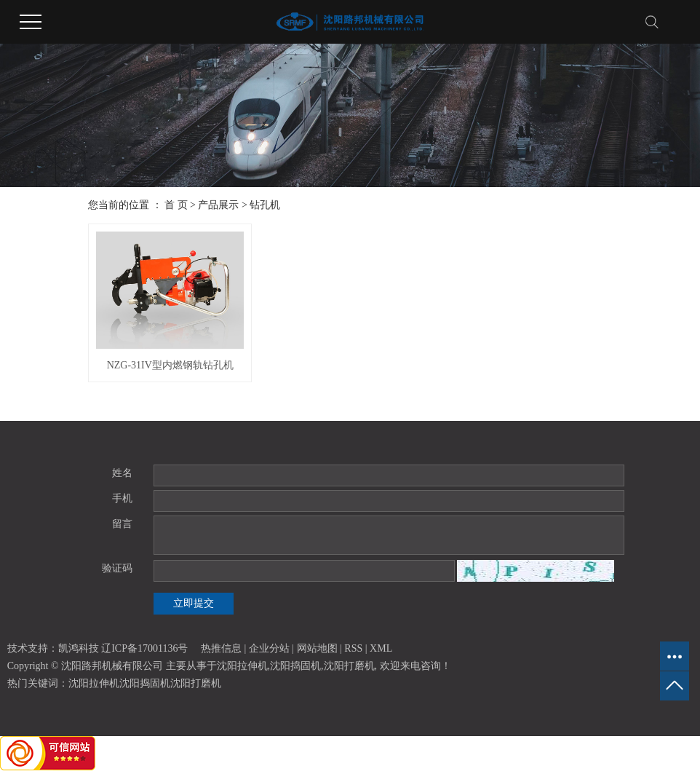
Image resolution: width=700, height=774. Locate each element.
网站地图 (317, 648)
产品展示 (218, 205)
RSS (353, 648)
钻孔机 (265, 205)
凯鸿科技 (79, 648)
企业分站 (269, 648)
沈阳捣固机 (295, 666)
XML (381, 648)
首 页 (176, 205)
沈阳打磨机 (349, 666)
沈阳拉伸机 (242, 666)
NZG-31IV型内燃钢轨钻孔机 (170, 365)
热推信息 (221, 648)
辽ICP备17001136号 (144, 648)
